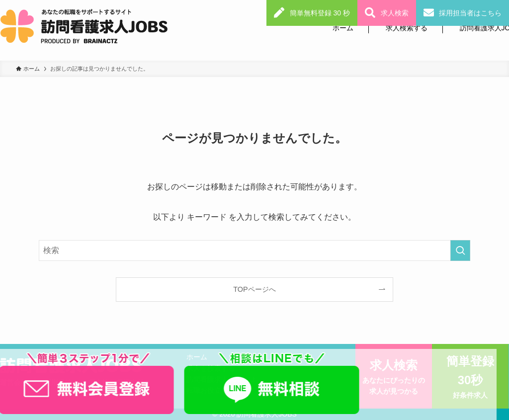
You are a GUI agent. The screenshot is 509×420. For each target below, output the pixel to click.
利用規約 (58, 382)
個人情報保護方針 (116, 382)
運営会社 (14, 382)
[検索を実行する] (460, 251)
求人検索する (407, 28)
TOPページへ (254, 289)
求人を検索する (211, 368)
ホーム (343, 28)
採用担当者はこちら (470, 13)
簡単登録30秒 (470, 378)
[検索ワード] (254, 251)
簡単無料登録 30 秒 (320, 13)
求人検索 (395, 13)
